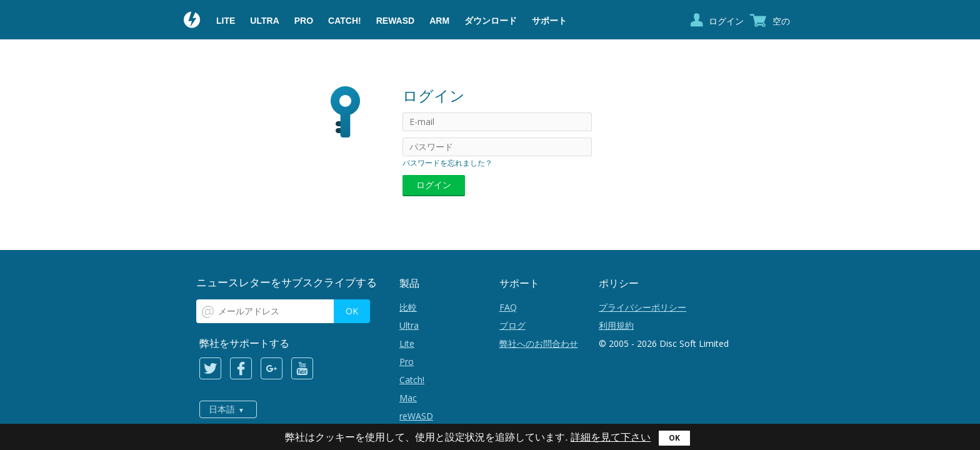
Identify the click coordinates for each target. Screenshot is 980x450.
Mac (408, 398)
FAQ (508, 307)
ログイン (726, 21)
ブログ (512, 325)
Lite (226, 21)
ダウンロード (491, 21)
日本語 (222, 409)
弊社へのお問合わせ (539, 343)
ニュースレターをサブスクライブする (287, 282)
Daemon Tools (192, 21)
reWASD (395, 21)
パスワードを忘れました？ (447, 163)
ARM (439, 21)
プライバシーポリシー (642, 307)
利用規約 (616, 325)
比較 (408, 307)
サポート (549, 21)
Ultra (264, 21)
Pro (304, 21)
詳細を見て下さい (611, 437)
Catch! (345, 21)
